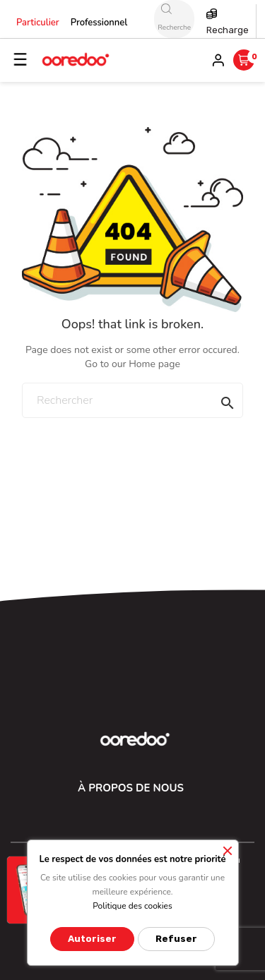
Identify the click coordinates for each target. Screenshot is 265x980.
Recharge (228, 30)
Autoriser (92, 939)
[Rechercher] (132, 400)
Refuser (176, 939)
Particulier (38, 23)
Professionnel (99, 23)
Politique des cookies (132, 906)
